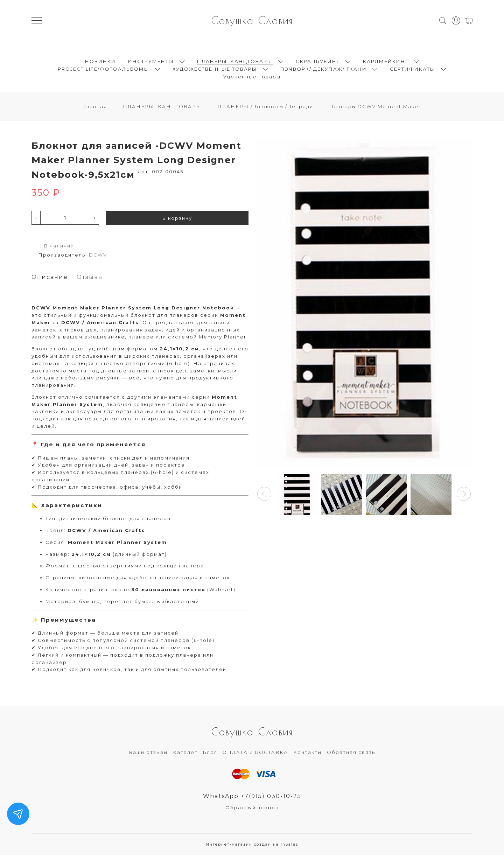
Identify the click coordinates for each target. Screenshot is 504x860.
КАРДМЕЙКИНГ (386, 63)
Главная (95, 110)
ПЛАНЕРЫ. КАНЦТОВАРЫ (235, 63)
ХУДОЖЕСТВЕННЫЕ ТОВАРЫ (215, 71)
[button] (264, 498)
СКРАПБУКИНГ (318, 63)
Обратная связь (351, 757)
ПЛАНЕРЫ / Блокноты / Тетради (265, 110)
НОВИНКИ (100, 63)
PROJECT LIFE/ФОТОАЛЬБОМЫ (104, 71)
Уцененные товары (252, 78)
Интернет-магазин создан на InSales (252, 849)
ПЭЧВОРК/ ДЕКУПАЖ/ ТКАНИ (324, 71)
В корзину (177, 222)
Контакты (307, 757)
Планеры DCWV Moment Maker (375, 110)
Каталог (185, 757)
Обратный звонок (252, 812)
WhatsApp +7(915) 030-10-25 (252, 800)
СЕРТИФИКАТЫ (413, 71)
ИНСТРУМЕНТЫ (151, 63)
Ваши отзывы (148, 757)
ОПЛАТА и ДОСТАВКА (255, 757)
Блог (210, 757)
